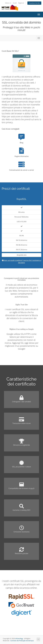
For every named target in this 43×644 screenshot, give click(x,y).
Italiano (8, 3)
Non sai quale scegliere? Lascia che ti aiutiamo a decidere (22, 261)
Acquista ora (22, 255)
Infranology (19, 639)
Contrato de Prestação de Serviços (22, 641)
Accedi (15, 3)
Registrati (21, 3)
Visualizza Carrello (34, 3)
